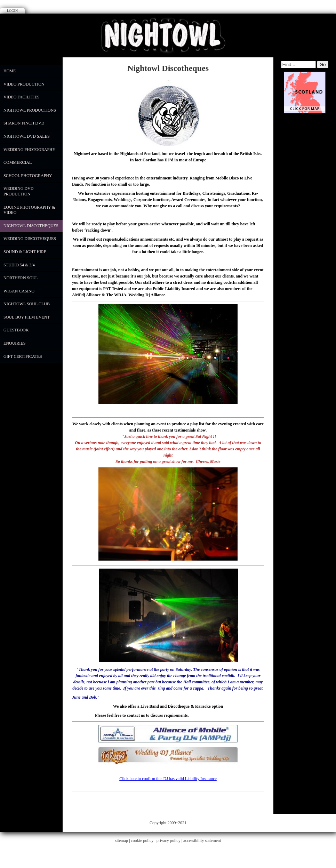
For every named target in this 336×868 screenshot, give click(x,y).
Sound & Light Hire (25, 252)
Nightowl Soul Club (27, 304)
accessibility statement (202, 841)
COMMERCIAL (18, 162)
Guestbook (16, 330)
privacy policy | (170, 841)
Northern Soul (21, 278)
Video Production (24, 84)
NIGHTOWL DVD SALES (27, 136)
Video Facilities (21, 97)
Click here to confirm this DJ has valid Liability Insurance (168, 779)
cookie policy (142, 841)
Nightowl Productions (30, 110)
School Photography (28, 176)
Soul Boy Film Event (27, 317)
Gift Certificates (23, 356)
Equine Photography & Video (29, 210)
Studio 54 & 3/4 (19, 265)
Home (10, 71)
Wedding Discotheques (30, 239)
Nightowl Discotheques (31, 226)
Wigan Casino (19, 291)
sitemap (122, 841)
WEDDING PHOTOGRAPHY (29, 150)
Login (12, 11)
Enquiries (14, 343)
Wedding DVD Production (18, 191)
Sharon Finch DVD (24, 123)
